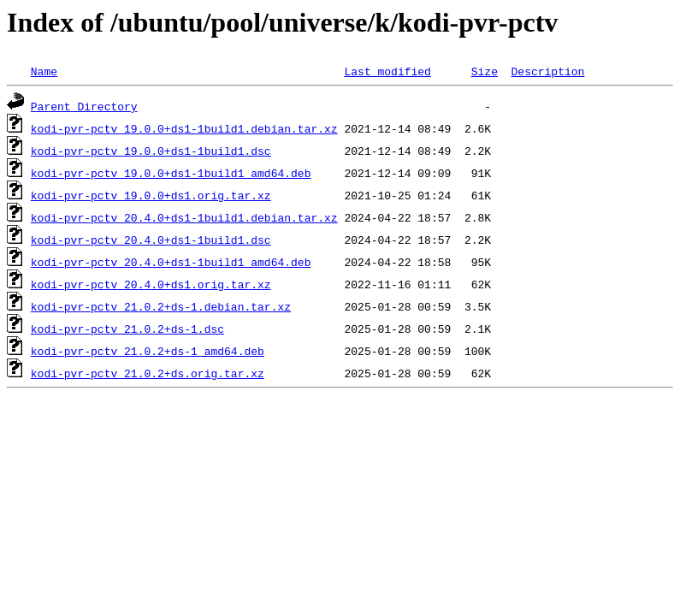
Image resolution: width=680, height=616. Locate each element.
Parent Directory (84, 106)
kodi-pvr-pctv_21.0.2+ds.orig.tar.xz (148, 373)
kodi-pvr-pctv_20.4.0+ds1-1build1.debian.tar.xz (184, 217)
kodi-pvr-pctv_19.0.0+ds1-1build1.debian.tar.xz (184, 128)
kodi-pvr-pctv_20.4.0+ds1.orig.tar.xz (151, 284)
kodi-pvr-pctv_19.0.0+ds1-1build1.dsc (151, 151)
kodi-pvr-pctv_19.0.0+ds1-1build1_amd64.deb (171, 173)
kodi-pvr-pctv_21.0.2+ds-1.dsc (127, 329)
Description (547, 71)
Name (44, 71)
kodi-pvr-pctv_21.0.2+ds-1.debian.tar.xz (161, 306)
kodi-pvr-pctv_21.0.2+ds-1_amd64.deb (148, 351)
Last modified (387, 71)
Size (485, 71)
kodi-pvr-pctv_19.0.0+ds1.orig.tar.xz (151, 195)
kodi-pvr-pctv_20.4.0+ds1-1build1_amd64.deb (171, 262)
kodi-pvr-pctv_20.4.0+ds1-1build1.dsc (151, 240)
